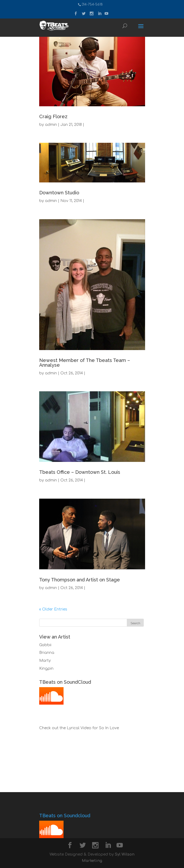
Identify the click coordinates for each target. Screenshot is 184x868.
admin (51, 125)
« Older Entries (53, 609)
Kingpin (46, 669)
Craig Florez (53, 116)
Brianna (47, 653)
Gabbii (45, 645)
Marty (45, 661)
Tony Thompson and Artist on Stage (80, 580)
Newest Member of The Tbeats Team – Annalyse (85, 363)
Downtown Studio (59, 193)
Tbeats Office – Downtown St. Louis (80, 472)
